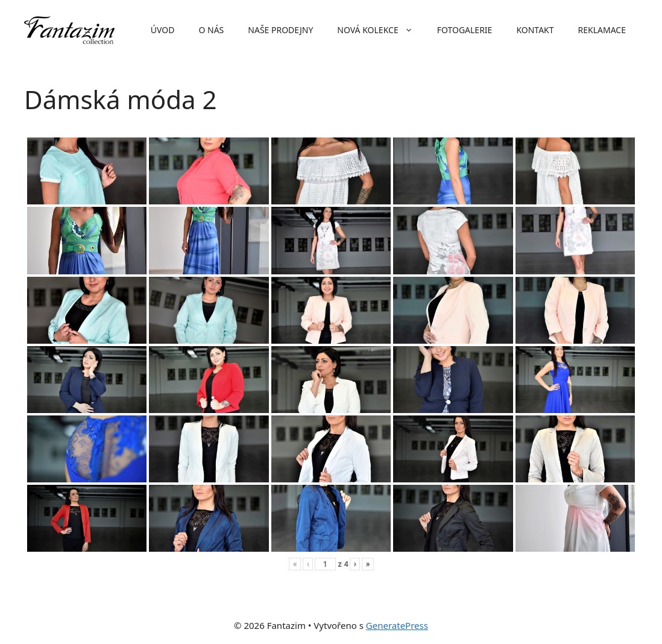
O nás (211, 30)
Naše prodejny (280, 30)
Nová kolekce (381, 30)
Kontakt (535, 30)
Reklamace (602, 30)
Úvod (163, 30)
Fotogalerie (465, 30)
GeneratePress (397, 625)
